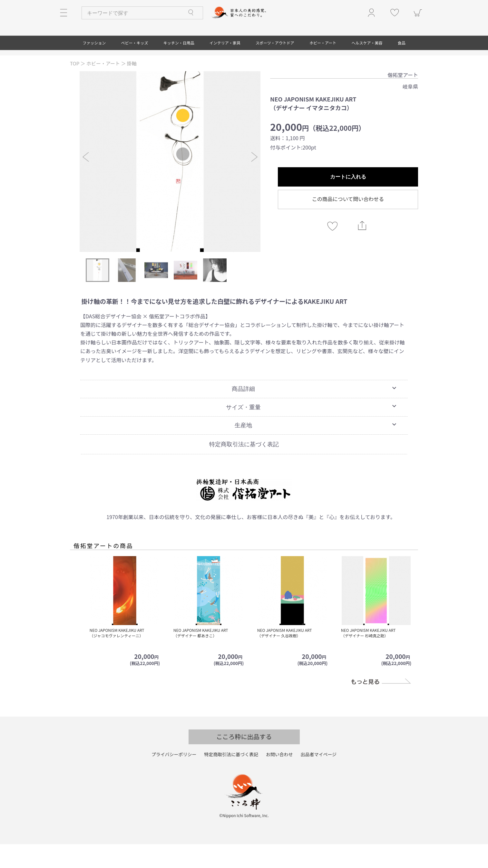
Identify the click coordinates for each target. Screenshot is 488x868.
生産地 (316, 448)
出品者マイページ (318, 778)
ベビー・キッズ (134, 67)
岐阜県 (410, 110)
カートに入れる (348, 201)
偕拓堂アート (403, 99)
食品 (402, 67)
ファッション (94, 67)
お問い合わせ (279, 778)
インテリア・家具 (225, 67)
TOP (75, 87)
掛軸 (132, 87)
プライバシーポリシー (174, 778)
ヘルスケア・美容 (367, 67)
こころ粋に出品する (244, 760)
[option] (170, 185)
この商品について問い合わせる (348, 223)
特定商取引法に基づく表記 (244, 468)
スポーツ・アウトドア (275, 67)
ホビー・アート (323, 67)
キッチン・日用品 (179, 67)
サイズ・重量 (312, 430)
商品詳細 (315, 412)
